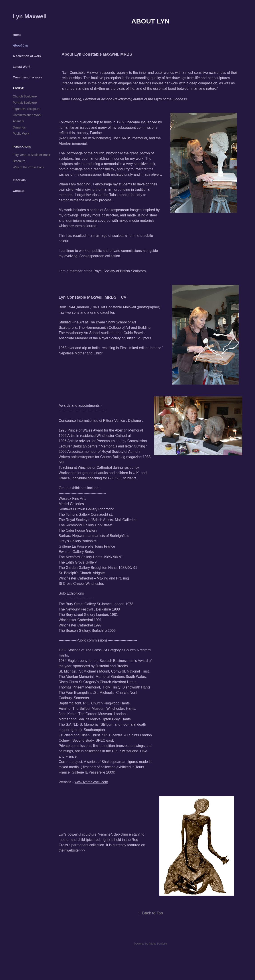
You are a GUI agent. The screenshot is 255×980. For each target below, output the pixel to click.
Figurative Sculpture (27, 109)
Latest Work (22, 67)
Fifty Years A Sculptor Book (31, 155)
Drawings (19, 127)
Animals (18, 121)
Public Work (21, 134)
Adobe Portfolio (158, 944)
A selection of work (27, 56)
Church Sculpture (25, 96)
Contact (18, 191)
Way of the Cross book (28, 167)
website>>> (75, 850)
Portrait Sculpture (25, 103)
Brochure (19, 161)
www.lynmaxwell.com (91, 782)
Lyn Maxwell (30, 16)
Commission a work (27, 77)
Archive (18, 88)
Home (17, 35)
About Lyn (20, 45)
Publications (22, 147)
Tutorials (19, 180)
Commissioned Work (27, 115)
